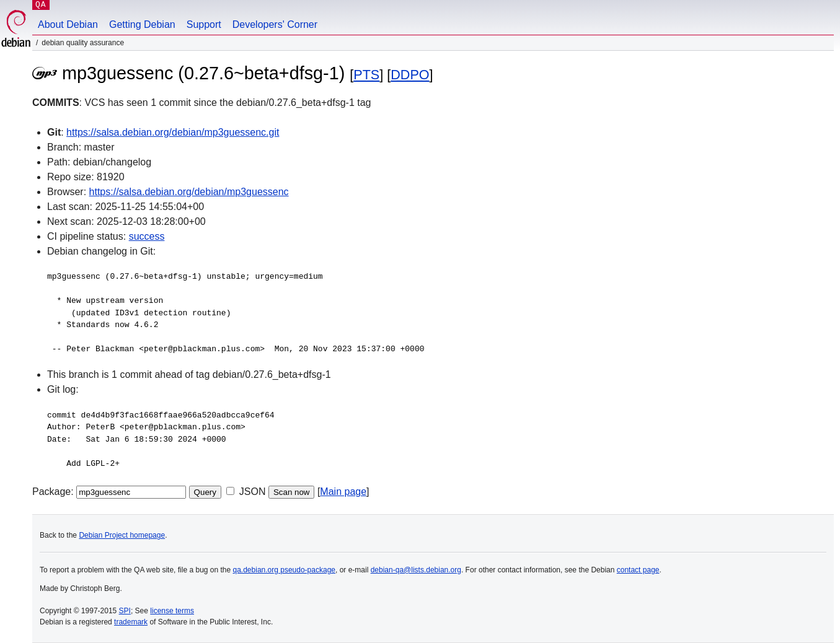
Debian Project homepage (122, 535)
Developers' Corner (275, 24)
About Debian (68, 24)
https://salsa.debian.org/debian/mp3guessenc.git (173, 132)
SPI (125, 611)
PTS (366, 75)
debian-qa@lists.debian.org (416, 570)
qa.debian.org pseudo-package (284, 570)
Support (204, 24)
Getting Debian (142, 24)
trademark (131, 622)
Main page (343, 492)
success (147, 236)
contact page (638, 570)
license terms (172, 611)
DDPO (410, 75)
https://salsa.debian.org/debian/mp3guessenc (189, 192)
